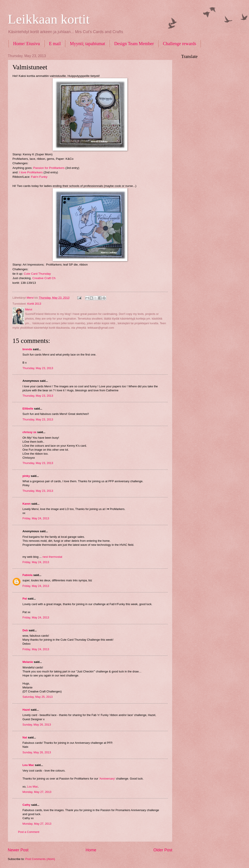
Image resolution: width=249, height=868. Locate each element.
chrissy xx (29, 432)
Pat (25, 599)
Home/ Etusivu (27, 44)
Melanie (28, 662)
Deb (25, 630)
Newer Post (18, 850)
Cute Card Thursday (37, 274)
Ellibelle (28, 409)
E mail (55, 44)
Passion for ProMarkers (49, 168)
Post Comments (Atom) (40, 859)
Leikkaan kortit (49, 19)
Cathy (26, 805)
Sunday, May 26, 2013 (37, 725)
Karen (27, 504)
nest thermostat (52, 557)
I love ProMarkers (31, 172)
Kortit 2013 (34, 304)
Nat (25, 737)
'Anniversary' (107, 779)
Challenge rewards (180, 44)
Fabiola (27, 575)
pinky (26, 476)
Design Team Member (134, 44)
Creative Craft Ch (44, 278)
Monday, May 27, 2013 (37, 792)
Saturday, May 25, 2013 (38, 697)
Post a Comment (29, 832)
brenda (27, 349)
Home (91, 850)
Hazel (26, 710)
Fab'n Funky (39, 177)
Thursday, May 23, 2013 (38, 368)
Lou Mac (28, 765)
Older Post (163, 850)
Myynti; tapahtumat (87, 44)
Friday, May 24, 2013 (36, 518)
